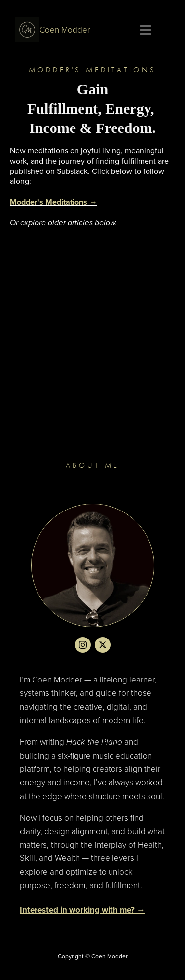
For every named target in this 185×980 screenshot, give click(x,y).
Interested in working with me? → (82, 910)
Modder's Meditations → (54, 202)
